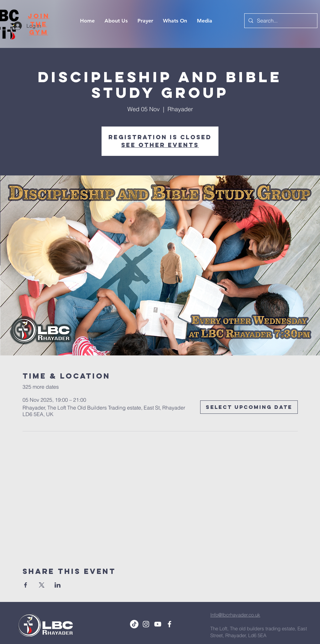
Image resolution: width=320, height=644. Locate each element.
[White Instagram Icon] (146, 624)
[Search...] (280, 21)
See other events (160, 145)
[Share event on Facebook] (26, 585)
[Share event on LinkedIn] (58, 585)
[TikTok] (134, 624)
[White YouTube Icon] (158, 624)
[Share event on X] (42, 585)
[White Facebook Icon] (169, 624)
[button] (205, 21)
